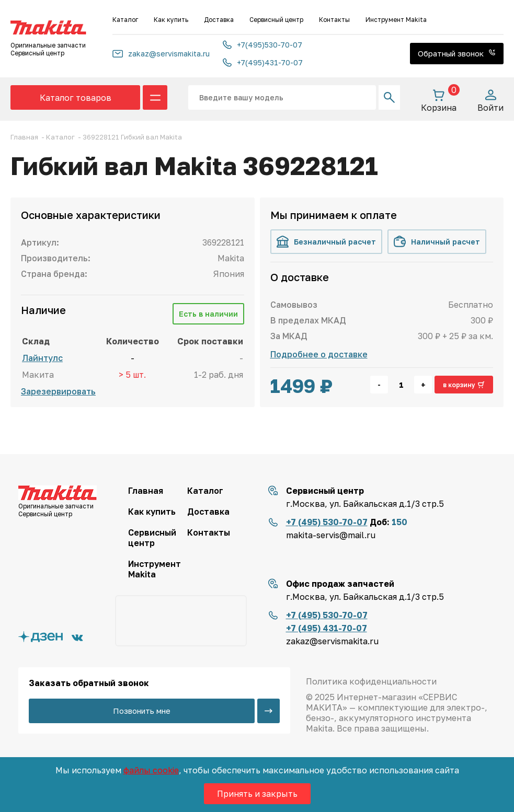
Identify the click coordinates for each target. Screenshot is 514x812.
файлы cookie (151, 770)
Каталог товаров (76, 98)
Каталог (125, 20)
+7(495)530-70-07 (262, 45)
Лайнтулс (42, 358)
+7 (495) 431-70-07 (327, 628)
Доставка (219, 20)
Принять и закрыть (257, 794)
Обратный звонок (457, 53)
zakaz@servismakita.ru (161, 54)
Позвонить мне (142, 711)
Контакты (334, 20)
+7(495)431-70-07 (263, 62)
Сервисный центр (276, 20)
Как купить (171, 20)
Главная (146, 491)
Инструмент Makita (396, 20)
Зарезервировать (58, 391)
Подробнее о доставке (319, 354)
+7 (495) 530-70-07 (327, 522)
